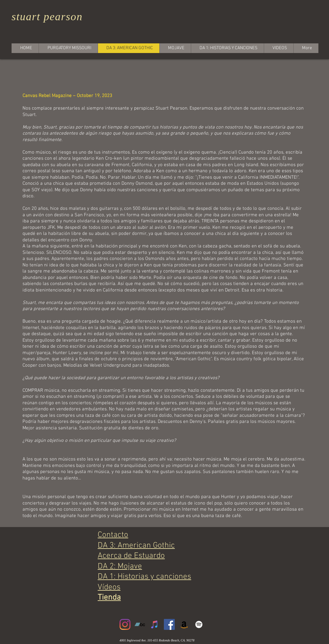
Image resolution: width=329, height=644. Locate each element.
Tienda (109, 598)
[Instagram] (125, 624)
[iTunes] (155, 624)
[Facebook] (169, 624)
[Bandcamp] (140, 624)
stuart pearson (47, 17)
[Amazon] (184, 624)
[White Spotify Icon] (199, 624)
